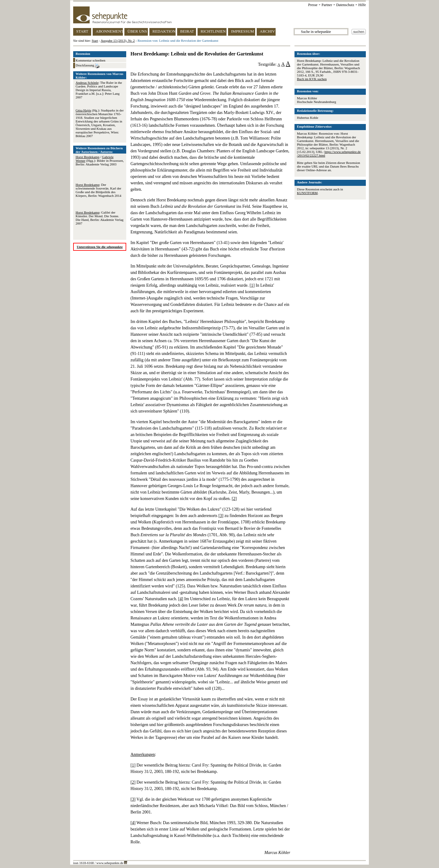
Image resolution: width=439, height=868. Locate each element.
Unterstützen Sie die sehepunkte (100, 247)
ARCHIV (267, 31)
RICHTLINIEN (213, 31)
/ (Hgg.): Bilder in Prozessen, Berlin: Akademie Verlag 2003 (100, 161)
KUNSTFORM (307, 193)
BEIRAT (187, 31)
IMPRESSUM (243, 31)
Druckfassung (87, 66)
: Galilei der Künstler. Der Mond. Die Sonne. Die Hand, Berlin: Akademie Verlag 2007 (100, 218)
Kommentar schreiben (90, 60)
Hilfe (362, 5)
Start (95, 41)
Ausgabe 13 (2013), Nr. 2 (118, 41)
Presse (313, 5)
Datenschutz (345, 5)
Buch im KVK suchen (312, 79)
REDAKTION (164, 31)
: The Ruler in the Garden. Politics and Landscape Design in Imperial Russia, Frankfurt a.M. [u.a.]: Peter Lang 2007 (99, 90)
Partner (327, 5)
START (82, 31)
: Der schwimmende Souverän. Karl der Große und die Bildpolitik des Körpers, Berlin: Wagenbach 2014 (98, 190)
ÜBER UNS (137, 31)
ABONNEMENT (109, 31)
